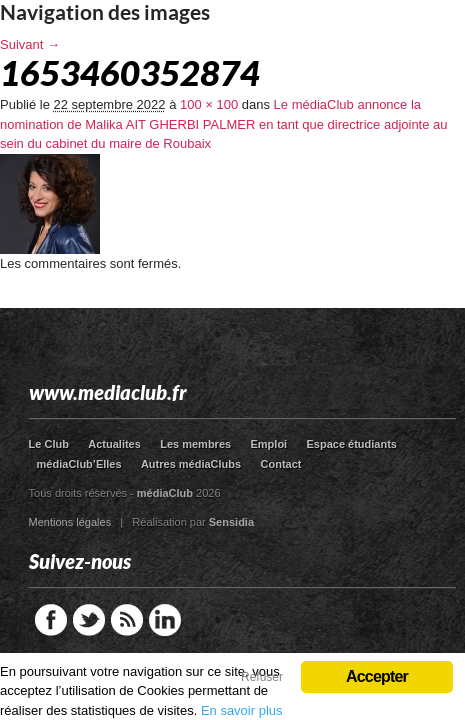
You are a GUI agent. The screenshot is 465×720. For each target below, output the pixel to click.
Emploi (268, 444)
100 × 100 (209, 104)
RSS (127, 620)
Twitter (89, 620)
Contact (281, 464)
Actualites (114, 444)
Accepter (377, 676)
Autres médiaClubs (191, 464)
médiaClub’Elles (79, 464)
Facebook (51, 620)
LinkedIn (165, 620)
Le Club (49, 444)
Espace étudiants (352, 444)
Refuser (262, 677)
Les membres (195, 444)
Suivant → (30, 44)
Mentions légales (70, 522)
